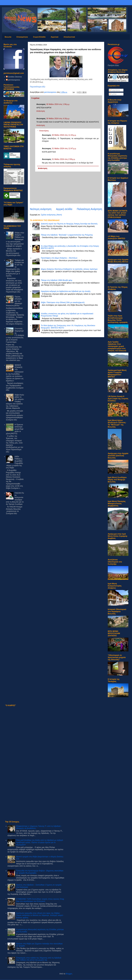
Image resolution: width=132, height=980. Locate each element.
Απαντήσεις (44, 131)
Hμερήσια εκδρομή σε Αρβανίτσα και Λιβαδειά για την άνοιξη (66, 291)
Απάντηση (41, 111)
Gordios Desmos (15, 77)
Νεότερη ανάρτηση (41, 209)
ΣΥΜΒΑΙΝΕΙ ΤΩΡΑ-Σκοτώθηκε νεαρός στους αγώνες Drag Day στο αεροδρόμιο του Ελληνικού (40, 900)
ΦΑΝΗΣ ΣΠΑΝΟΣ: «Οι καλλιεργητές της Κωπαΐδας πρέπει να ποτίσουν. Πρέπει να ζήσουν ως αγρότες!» (15, 373)
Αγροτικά (55, 37)
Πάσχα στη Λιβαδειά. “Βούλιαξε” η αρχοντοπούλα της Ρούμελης (67, 235)
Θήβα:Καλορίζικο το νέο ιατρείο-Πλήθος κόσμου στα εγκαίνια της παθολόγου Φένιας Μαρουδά (15, 402)
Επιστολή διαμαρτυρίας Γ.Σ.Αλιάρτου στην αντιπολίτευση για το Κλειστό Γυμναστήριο (15, 335)
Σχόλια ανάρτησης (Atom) (51, 215)
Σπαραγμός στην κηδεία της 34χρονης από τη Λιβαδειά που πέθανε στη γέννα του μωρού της (39, 959)
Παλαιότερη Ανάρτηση (89, 209)
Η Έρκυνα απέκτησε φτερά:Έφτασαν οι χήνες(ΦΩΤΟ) (15, 429)
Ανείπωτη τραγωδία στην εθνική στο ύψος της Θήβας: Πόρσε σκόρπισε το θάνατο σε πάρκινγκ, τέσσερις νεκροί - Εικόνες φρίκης (40, 915)
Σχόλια (113, 94)
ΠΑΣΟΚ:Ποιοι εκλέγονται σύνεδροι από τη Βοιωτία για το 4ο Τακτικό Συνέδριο (15, 499)
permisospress (14, 80)
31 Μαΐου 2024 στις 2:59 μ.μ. (64, 159)
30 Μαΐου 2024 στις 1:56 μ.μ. (58, 104)
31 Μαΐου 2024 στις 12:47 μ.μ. (64, 148)
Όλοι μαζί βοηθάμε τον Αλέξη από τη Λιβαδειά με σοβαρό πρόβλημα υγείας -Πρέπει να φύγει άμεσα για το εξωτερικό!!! (40, 842)
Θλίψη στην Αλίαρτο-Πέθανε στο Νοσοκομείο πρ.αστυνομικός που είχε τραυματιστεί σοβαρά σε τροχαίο (15, 239)
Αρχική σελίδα (64, 209)
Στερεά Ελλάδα (39, 37)
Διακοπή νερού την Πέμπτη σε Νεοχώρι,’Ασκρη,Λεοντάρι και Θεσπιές (69, 224)
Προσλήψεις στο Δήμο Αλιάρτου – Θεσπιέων (59, 258)
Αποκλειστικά (69, 37)
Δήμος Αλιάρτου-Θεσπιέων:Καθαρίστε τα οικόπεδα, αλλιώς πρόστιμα (69, 269)
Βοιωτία (8, 37)
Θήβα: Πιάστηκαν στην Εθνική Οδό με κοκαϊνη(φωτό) (63, 302)
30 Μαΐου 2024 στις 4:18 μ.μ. (58, 119)
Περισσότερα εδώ (38, 87)
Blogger (69, 974)
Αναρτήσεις (115, 90)
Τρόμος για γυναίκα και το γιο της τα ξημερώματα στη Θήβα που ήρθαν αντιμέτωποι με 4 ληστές (15, 268)
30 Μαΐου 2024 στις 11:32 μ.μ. (64, 135)
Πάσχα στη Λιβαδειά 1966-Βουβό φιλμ (57, 280)
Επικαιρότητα (22, 37)
